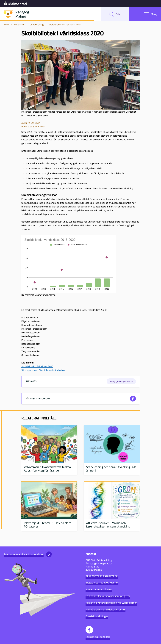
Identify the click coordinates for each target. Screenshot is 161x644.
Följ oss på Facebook (98, 632)
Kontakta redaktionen (99, 589)
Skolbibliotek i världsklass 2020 (37, 367)
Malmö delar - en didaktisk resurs (105, 610)
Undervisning (37, 25)
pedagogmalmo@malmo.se (102, 576)
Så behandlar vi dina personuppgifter (108, 596)
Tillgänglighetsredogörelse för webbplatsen (111, 603)
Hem (6, 25)
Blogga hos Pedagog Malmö (102, 583)
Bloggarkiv (19, 25)
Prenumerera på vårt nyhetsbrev (28, 554)
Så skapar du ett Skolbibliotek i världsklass (43, 371)
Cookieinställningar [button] (97, 616)
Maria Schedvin (32, 124)
